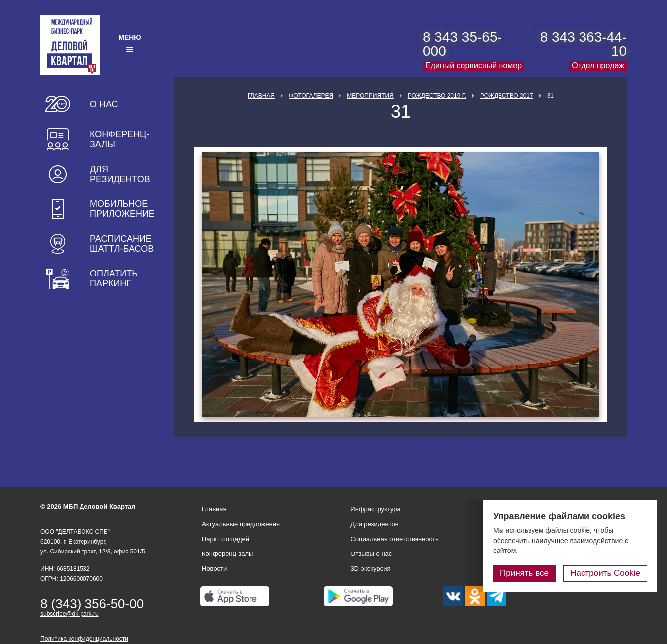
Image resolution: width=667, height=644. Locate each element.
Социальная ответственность (395, 539)
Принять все (524, 573)
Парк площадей (225, 539)
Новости (214, 569)
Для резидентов (120, 174)
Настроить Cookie (605, 573)
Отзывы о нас (371, 554)
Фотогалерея (311, 96)
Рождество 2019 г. (437, 96)
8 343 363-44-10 (584, 44)
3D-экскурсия (370, 569)
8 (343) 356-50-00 (92, 604)
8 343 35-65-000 (462, 44)
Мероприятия (370, 96)
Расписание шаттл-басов (122, 244)
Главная (261, 96)
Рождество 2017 (507, 96)
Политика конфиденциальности (84, 639)
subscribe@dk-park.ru (70, 614)
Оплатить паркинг (114, 278)
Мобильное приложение (122, 209)
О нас (104, 104)
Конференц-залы (120, 139)
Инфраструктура (375, 509)
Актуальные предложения (241, 524)
